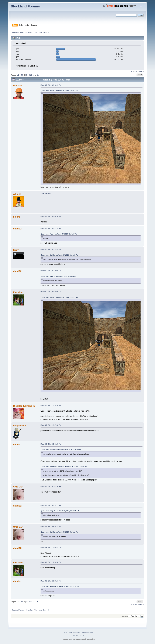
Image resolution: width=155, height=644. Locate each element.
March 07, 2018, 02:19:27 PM (51, 271)
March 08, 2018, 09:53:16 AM (51, 505)
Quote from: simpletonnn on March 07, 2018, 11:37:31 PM (61, 450)
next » (142, 72)
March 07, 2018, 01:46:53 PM (51, 216)
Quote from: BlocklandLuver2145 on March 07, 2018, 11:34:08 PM (64, 467)
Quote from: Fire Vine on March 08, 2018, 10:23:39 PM (60, 586)
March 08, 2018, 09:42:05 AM (51, 486)
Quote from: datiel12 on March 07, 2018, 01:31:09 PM (60, 255)
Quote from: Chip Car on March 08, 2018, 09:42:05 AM (60, 511)
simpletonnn (20, 425)
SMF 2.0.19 (68, 632)
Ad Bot (17, 194)
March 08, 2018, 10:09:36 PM (51, 548)
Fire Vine (18, 292)
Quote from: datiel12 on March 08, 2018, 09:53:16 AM (60, 532)
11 (33, 75)
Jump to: (125, 616)
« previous (135, 72)
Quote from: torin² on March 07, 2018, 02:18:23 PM (59, 276)
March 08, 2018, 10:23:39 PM (51, 562)
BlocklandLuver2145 (24, 406)
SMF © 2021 (77, 632)
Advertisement (46, 193)
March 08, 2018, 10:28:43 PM (51, 581)
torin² (16, 250)
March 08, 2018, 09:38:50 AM (51, 444)
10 (31, 75)
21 (38, 75)
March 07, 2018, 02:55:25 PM (51, 292)
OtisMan (18, 85)
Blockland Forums (25, 6)
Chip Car (18, 487)
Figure (17, 217)
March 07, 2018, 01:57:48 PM (51, 228)
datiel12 (17, 229)
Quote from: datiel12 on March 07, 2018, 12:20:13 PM (60, 91)
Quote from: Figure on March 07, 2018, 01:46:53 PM (59, 234)
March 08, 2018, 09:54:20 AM (51, 526)
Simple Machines (88, 632)
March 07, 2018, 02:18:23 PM (51, 250)
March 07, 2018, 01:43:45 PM (51, 85)
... (36, 75)
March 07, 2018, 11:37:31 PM (51, 425)
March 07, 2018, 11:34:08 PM (51, 405)
